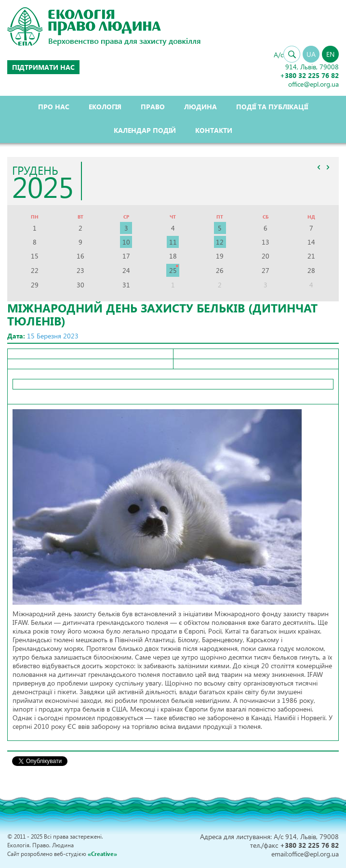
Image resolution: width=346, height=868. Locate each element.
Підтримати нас (43, 67)
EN (330, 54)
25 (173, 270)
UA (311, 54)
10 (126, 242)
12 (220, 242)
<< (319, 167)
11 (173, 242)
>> (328, 167)
